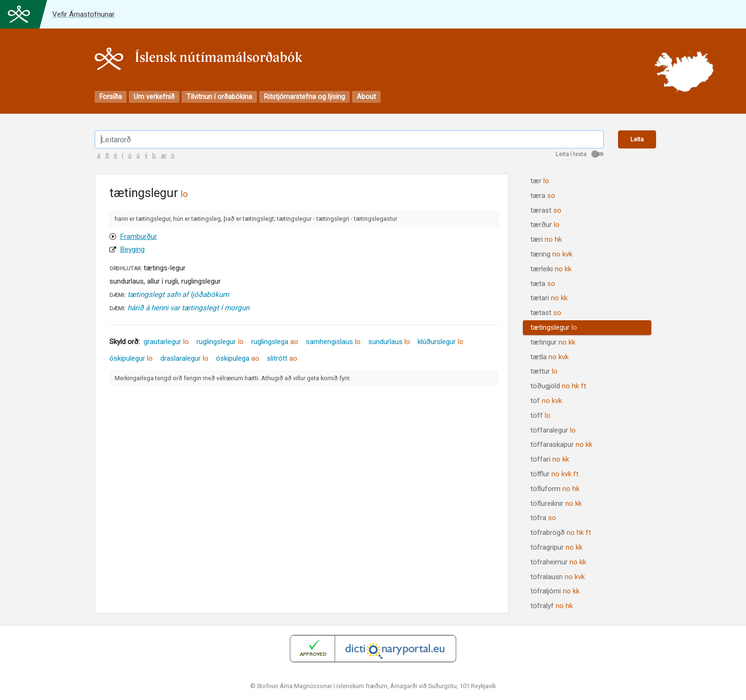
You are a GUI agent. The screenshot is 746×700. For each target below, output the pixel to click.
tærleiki (551, 269)
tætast (546, 313)
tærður (545, 225)
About (366, 97)
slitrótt (282, 358)
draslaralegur (184, 358)
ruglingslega (275, 342)
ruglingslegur (220, 342)
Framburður (138, 237)
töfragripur (556, 547)
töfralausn (558, 577)
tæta (543, 284)
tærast (546, 210)
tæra (543, 196)
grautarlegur (166, 342)
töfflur (555, 474)
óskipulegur (131, 358)
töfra (543, 518)
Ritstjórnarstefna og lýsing (304, 97)
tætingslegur (554, 327)
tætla (550, 357)
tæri (546, 239)
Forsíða (111, 97)
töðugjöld (558, 386)
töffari (550, 459)
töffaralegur (553, 430)
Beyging (132, 249)
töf (546, 401)
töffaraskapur (561, 444)
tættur (544, 371)
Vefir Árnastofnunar (83, 14)
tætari (549, 298)
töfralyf (552, 606)
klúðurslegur (441, 342)
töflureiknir (556, 503)
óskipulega (238, 358)
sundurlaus (389, 342)
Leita (637, 139)
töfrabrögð (561, 532)
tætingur (553, 342)
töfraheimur (558, 562)
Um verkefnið (154, 97)
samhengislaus (333, 342)
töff (540, 415)
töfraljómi (555, 591)
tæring (551, 254)
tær (540, 181)
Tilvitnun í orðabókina (219, 97)
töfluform (555, 489)
